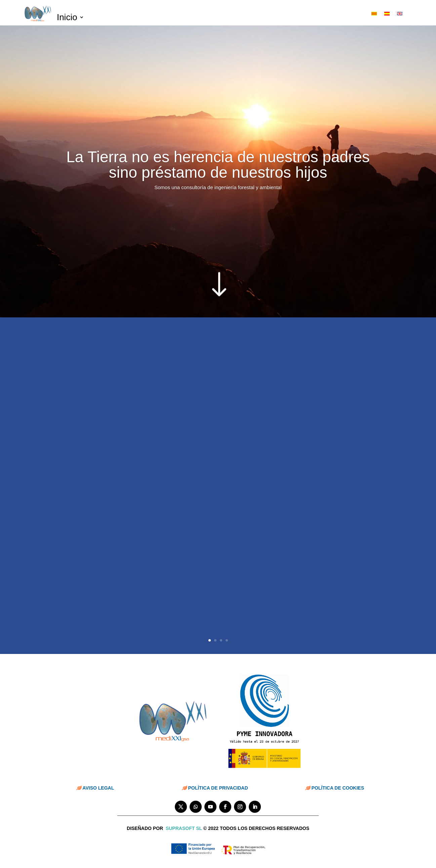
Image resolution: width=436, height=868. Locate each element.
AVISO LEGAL (98, 788)
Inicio (67, 19)
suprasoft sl (184, 828)
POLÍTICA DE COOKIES (338, 788)
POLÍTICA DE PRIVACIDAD (218, 788)
